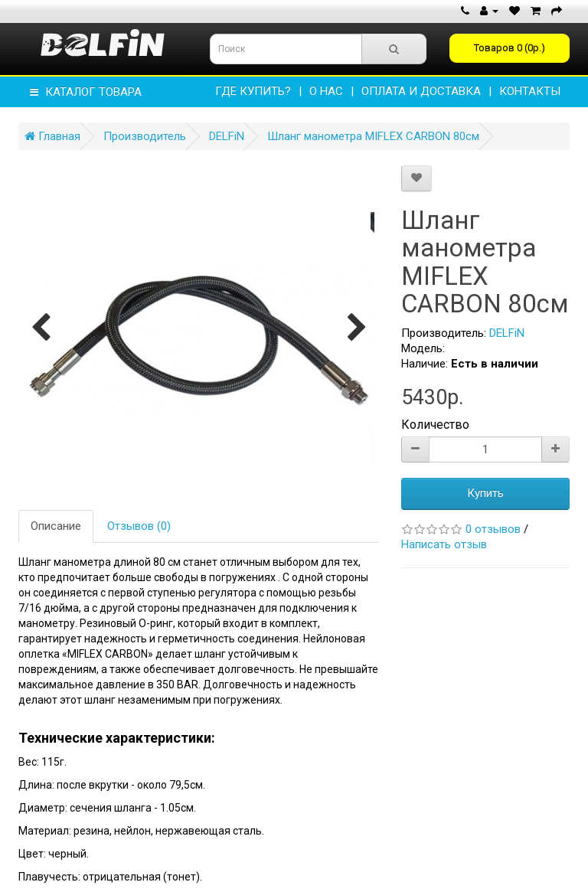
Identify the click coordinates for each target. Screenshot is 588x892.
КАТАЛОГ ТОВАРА (86, 92)
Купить (485, 493)
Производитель (145, 136)
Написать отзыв (444, 544)
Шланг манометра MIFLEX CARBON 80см (373, 136)
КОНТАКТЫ (530, 91)
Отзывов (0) (139, 526)
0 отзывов (493, 529)
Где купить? (253, 91)
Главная (52, 136)
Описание (56, 526)
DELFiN (227, 136)
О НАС (326, 91)
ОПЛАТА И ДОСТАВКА (421, 91)
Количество (435, 425)
